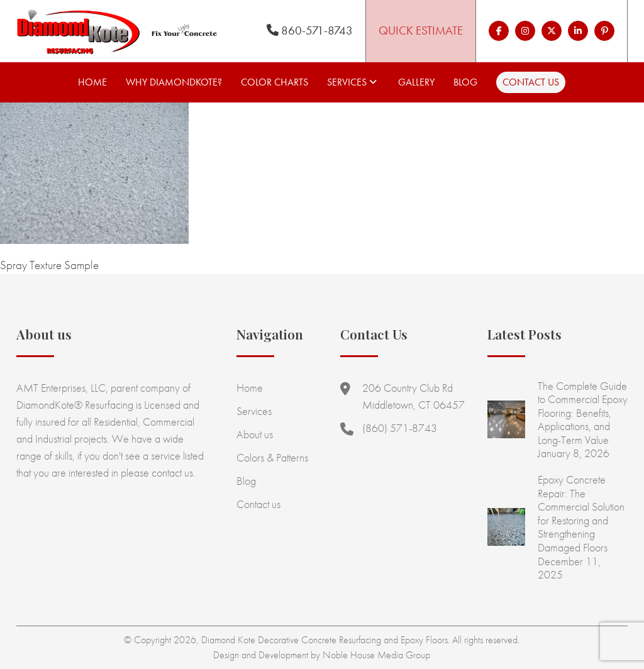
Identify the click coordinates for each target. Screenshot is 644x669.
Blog (465, 82)
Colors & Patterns (272, 457)
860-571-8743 (310, 30)
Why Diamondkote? (174, 82)
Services (347, 82)
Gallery (416, 82)
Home (92, 82)
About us (255, 434)
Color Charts (275, 82)
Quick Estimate (421, 30)
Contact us (531, 82)
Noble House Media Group (376, 655)
